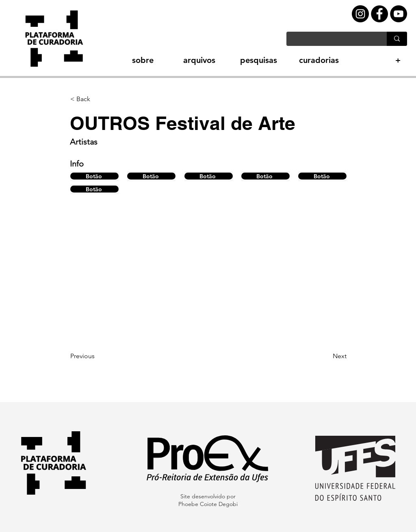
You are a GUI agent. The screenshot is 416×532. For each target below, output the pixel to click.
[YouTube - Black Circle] (399, 14)
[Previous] (97, 356)
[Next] (326, 356)
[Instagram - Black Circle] (360, 14)
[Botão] (94, 176)
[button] (129, 60)
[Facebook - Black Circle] (379, 14)
